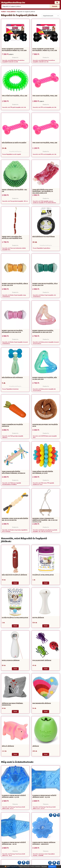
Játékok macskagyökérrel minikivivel (12, 704)
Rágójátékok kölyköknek (12, 377)
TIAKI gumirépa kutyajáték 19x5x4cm (12, 425)
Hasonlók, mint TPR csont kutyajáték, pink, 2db (44, 107)
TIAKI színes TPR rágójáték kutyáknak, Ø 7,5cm (43, 472)
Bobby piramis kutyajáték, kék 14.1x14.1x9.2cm (45, 378)
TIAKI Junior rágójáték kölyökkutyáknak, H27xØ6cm (14, 472)
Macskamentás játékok (42, 703)
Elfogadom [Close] (52, 866)
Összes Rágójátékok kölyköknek (10, 389)
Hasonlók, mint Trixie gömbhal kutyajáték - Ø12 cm (15, 201)
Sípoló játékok (8, 746)
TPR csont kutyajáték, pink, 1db (45, 143)
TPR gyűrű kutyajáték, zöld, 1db (15, 96)
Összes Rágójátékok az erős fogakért (12, 154)
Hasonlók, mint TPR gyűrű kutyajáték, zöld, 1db (14, 107)
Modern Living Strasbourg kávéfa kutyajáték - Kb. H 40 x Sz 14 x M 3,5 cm (45, 520)
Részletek (44, 866)
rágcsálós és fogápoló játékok (14, 575)
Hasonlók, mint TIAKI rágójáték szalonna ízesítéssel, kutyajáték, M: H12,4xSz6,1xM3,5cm (44, 202)
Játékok (36, 746)
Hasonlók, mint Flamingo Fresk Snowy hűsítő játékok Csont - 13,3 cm (44, 808)
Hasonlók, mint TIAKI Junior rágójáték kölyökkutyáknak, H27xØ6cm (12, 484)
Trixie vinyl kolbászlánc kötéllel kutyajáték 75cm (12, 237)
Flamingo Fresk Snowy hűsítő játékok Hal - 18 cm (14, 843)
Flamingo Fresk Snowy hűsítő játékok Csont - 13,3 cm (44, 796)
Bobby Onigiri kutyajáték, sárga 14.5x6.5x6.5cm (15, 284)
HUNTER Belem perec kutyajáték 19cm (45, 425)
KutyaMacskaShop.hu (13, 2)
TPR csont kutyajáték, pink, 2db (45, 96)
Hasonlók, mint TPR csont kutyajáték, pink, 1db (44, 154)
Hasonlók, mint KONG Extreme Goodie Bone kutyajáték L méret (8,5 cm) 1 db (44, 61)
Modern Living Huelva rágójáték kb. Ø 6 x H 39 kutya (15, 519)
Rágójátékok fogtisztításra (44, 237)
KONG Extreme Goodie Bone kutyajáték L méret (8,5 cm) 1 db (45, 50)
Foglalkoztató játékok (42, 660)
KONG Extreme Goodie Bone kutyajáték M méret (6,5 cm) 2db (14, 50)
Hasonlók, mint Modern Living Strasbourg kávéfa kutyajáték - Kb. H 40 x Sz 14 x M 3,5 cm (45, 531)
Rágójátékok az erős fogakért (14, 143)
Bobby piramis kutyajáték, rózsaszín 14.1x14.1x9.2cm (43, 331)
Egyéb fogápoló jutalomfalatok (15, 618)
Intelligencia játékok (11, 660)
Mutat (15, 583)
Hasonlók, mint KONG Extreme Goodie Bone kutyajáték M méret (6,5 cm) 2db (13, 61)
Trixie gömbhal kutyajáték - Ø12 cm (14, 190)
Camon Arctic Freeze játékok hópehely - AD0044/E (44, 843)
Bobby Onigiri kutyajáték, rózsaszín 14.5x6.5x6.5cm (12, 331)
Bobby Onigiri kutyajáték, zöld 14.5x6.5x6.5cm (45, 284)
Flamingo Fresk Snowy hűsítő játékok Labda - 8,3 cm (14, 796)
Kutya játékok (38, 618)
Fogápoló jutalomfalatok (43, 575)
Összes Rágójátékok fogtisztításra (41, 248)
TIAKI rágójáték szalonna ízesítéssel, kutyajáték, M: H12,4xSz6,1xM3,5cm (43, 191)
